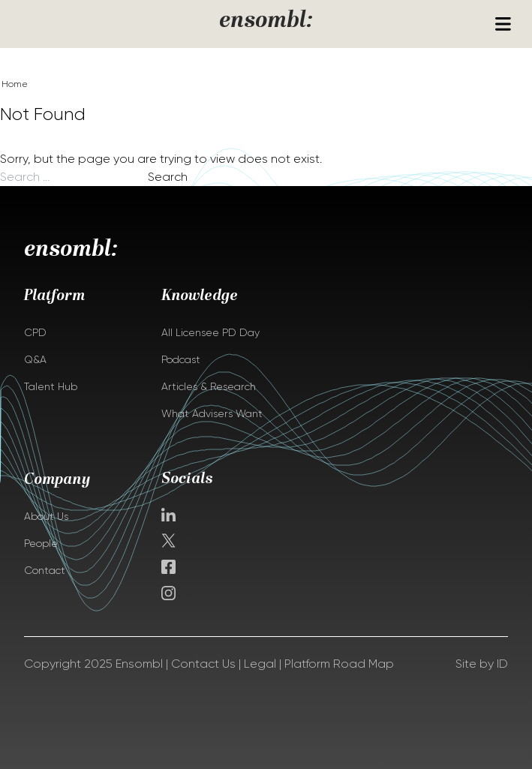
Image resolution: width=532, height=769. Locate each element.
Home (15, 84)
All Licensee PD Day (210, 332)
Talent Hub (51, 386)
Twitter (170, 541)
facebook (168, 567)
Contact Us (203, 664)
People (41, 543)
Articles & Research (209, 386)
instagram (168, 593)
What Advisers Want (212, 413)
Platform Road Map (339, 664)
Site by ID (482, 664)
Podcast (181, 359)
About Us (46, 516)
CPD (35, 332)
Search (168, 177)
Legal (260, 664)
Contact (45, 570)
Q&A (35, 359)
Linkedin (168, 515)
